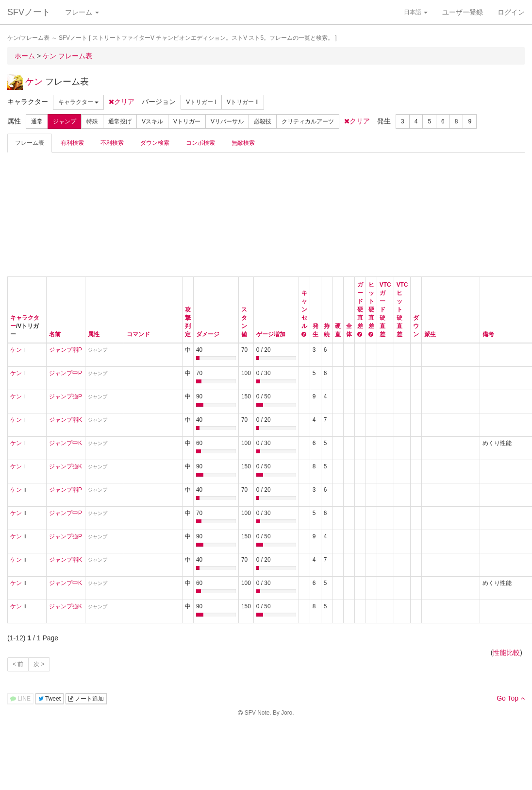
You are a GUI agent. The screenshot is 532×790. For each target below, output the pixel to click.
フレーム (82, 12)
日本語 (416, 12)
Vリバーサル (227, 121)
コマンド (138, 334)
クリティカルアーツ (308, 121)
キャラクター (78, 102)
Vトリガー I (201, 102)
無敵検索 (243, 143)
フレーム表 (30, 143)
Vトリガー (187, 121)
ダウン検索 (155, 143)
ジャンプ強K (66, 466)
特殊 (92, 121)
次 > (39, 664)
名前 (55, 334)
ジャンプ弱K (66, 420)
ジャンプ (65, 121)
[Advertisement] (80, 213)
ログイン (511, 12)
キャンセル (304, 309)
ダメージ (208, 334)
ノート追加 (86, 699)
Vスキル (152, 121)
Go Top (511, 698)
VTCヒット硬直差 (402, 309)
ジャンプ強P (66, 396)
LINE (20, 699)
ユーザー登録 (463, 12)
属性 (94, 334)
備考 (488, 334)
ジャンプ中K (66, 443)
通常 (37, 121)
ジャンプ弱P (66, 350)
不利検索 (112, 143)
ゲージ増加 (271, 334)
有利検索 (72, 143)
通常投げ (120, 121)
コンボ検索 (200, 143)
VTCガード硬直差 (385, 309)
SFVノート (29, 12)
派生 (430, 334)
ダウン (416, 326)
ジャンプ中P (66, 373)
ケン (34, 82)
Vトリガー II (243, 102)
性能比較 (506, 653)
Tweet (50, 699)
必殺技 (263, 121)
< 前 (18, 664)
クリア (122, 102)
